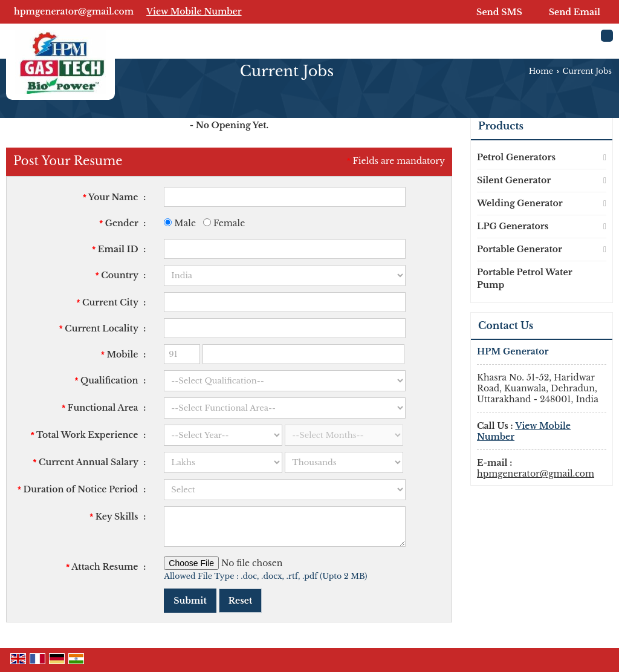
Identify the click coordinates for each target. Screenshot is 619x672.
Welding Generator (520, 203)
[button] (194, 11)
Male (180, 223)
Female (224, 223)
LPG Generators (513, 226)
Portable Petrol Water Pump (524, 279)
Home (541, 71)
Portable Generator (520, 249)
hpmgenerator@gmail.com (74, 11)
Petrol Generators (516, 157)
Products (501, 126)
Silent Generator (514, 180)
